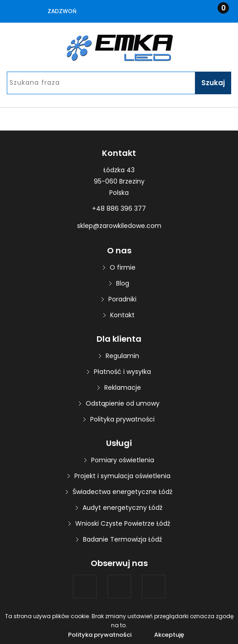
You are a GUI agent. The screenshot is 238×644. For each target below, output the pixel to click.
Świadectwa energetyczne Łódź (122, 492)
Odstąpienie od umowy (123, 403)
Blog (123, 283)
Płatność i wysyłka (122, 372)
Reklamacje (123, 387)
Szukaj (213, 83)
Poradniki (122, 299)
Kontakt (122, 315)
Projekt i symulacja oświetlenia (122, 476)
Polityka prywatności (122, 419)
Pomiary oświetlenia (123, 460)
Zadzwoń (62, 11)
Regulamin (122, 356)
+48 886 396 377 (119, 208)
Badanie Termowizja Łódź (122, 539)
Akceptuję (169, 635)
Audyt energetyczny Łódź (122, 508)
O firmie (123, 267)
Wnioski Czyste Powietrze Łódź (123, 523)
